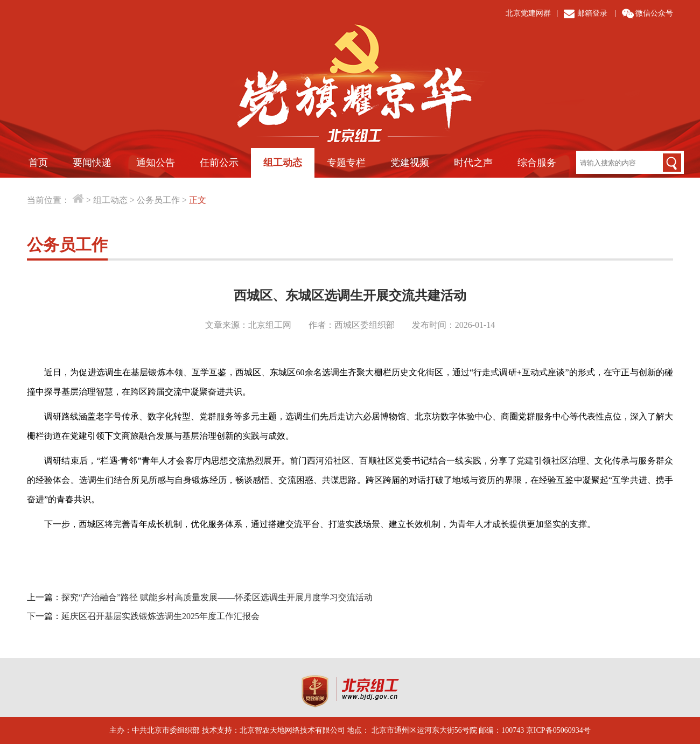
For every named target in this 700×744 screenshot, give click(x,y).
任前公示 (219, 163)
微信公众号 (654, 13)
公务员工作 (158, 200)
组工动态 (283, 163)
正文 (198, 200)
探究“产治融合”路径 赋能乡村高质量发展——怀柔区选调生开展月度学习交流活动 (217, 597)
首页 (38, 163)
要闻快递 (92, 163)
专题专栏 (346, 163)
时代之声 (473, 163)
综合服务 (537, 163)
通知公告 (156, 163)
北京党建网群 (528, 13)
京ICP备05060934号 (558, 730)
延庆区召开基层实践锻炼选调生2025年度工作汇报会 (160, 616)
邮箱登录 (592, 13)
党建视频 (410, 163)
